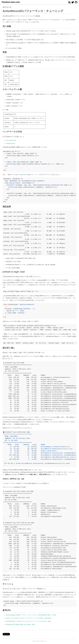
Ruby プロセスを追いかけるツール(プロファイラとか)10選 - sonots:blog (29, 618)
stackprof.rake (10, 143)
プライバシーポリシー (39, 641)
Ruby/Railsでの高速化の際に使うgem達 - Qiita (20, 624)
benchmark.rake (11, 140)
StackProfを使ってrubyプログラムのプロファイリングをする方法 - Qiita (28, 621)
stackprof (25, 175)
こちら (30, 22)
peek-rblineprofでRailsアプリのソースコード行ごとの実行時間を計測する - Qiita (31, 615)
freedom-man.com (11, 2)
